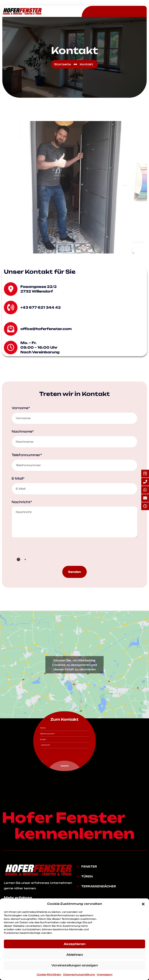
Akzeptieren (74, 944)
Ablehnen (75, 955)
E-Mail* (18, 478)
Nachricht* (22, 502)
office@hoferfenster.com (46, 329)
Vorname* (21, 408)
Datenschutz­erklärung (79, 974)
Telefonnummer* (27, 455)
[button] (143, 904)
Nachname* (23, 431)
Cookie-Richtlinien (49, 974)
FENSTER (89, 866)
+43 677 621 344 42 (41, 307)
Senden (74, 572)
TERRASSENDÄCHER (99, 886)
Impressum (105, 974)
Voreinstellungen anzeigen (75, 965)
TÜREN (87, 876)
